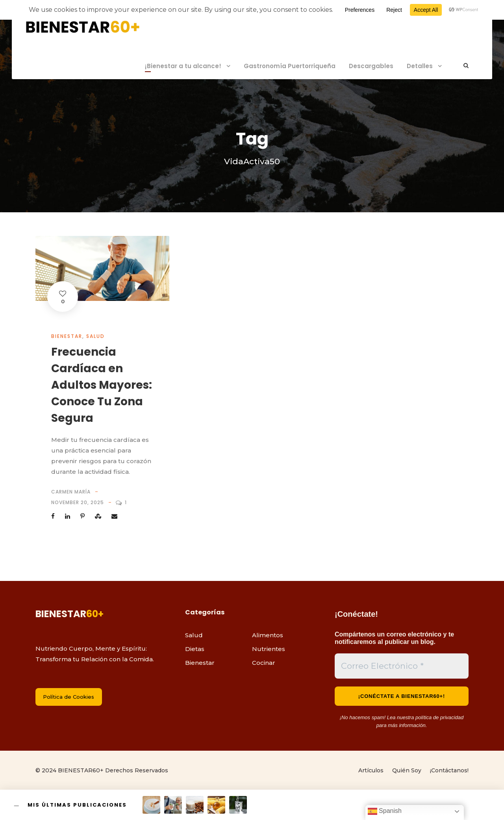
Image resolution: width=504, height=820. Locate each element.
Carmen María (71, 492)
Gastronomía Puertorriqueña (290, 66)
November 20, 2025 (78, 502)
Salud (95, 336)
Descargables (371, 66)
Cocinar (264, 663)
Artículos (371, 770)
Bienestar (67, 336)
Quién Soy (407, 770)
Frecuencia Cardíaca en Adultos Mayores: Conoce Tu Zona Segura (102, 385)
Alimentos (268, 635)
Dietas (195, 649)
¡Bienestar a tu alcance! (183, 66)
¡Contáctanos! (449, 770)
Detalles (420, 66)
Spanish (385, 811)
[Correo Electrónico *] (402, 666)
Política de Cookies (69, 697)
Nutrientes (269, 649)
